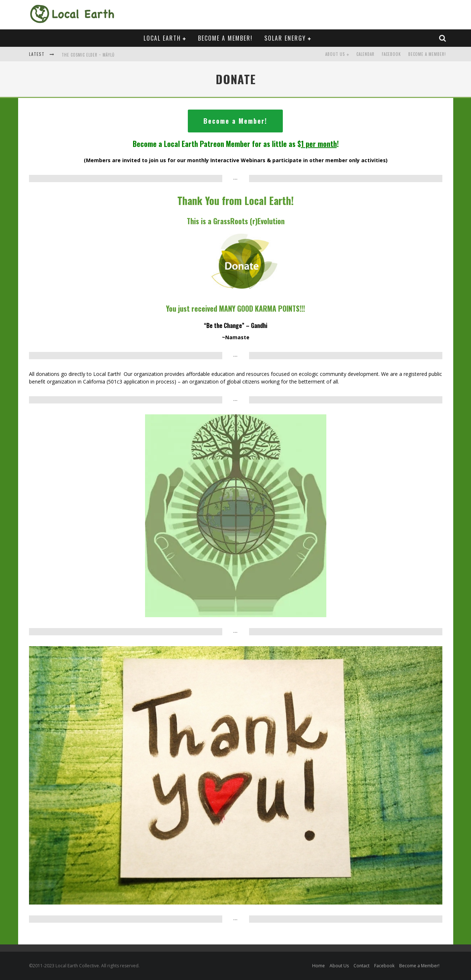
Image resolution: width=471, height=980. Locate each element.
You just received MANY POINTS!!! (235, 308)
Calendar (365, 54)
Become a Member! (225, 38)
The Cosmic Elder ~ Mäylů (88, 55)
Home (319, 966)
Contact (361, 966)
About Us (335, 54)
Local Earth (162, 38)
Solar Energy (285, 38)
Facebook (391, 54)
